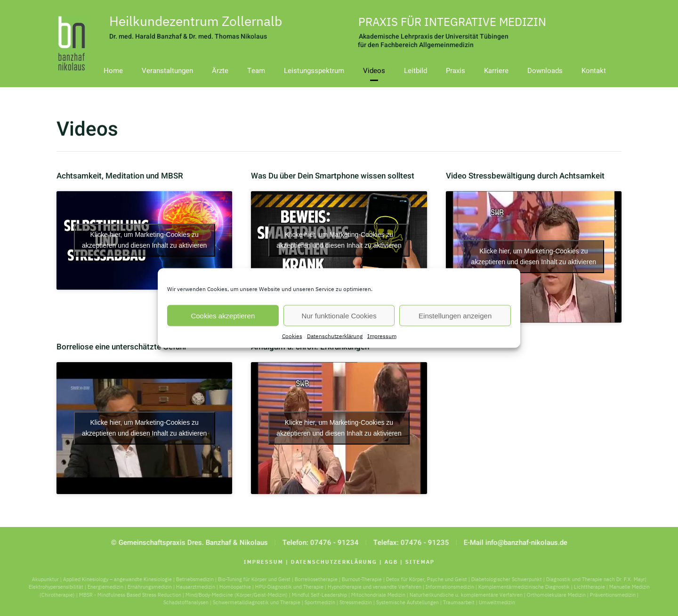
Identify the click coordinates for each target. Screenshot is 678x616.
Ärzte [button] (220, 71)
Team (256, 71)
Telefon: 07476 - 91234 (319, 543)
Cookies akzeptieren (223, 315)
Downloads (545, 71)
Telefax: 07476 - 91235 (410, 543)
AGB (390, 562)
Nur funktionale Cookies (339, 315)
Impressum (382, 336)
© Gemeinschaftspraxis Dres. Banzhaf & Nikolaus (188, 543)
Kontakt (594, 71)
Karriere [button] (496, 71)
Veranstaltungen (167, 71)
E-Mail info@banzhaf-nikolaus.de (514, 543)
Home (113, 71)
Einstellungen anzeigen (455, 315)
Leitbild (416, 71)
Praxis (456, 71)
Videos (374, 71)
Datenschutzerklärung (335, 336)
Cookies (292, 336)
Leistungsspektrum (314, 71)
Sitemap (419, 562)
